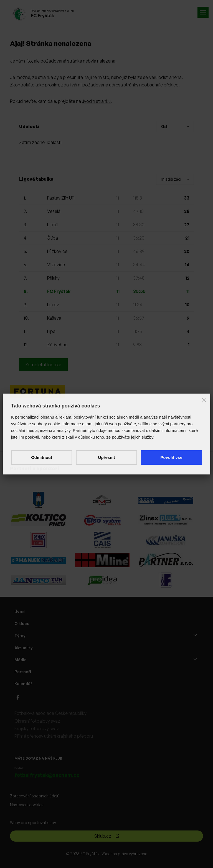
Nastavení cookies (27, 805)
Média (21, 660)
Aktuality (24, 648)
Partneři (23, 672)
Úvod (20, 612)
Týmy (20, 636)
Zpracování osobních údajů (35, 796)
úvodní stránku (96, 101)
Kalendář (23, 684)
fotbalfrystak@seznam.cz (47, 775)
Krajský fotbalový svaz (37, 728)
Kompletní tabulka (43, 365)
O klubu (22, 624)
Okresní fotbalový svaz (37, 721)
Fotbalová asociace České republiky (50, 713)
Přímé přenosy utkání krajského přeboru (54, 736)
